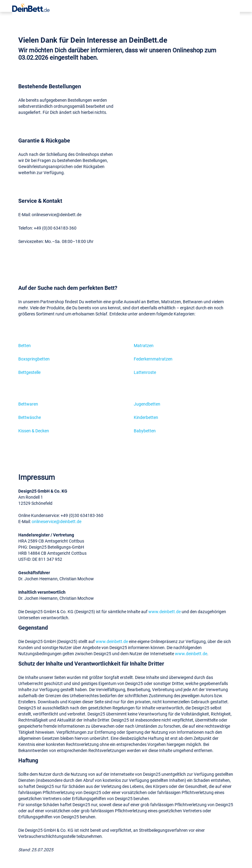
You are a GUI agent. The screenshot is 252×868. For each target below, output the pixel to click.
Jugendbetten (147, 404)
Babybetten (145, 431)
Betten (25, 345)
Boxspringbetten (34, 359)
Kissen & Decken (34, 431)
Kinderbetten (146, 417)
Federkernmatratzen (153, 359)
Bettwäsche (30, 417)
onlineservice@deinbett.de (57, 521)
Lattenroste (145, 372)
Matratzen (144, 345)
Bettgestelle (29, 372)
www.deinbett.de (165, 611)
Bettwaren (28, 404)
